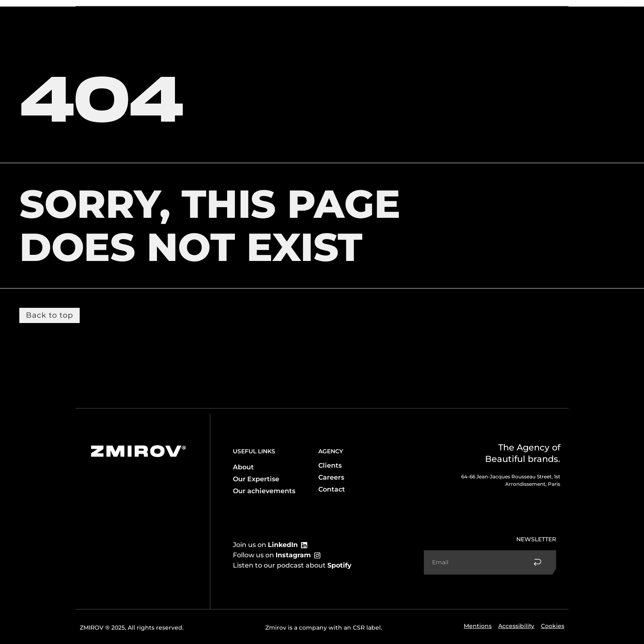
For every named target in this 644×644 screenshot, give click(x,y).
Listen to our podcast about (292, 565)
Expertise (146, 13)
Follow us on (272, 555)
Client (183, 13)
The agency (102, 13)
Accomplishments (466, 13)
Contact (514, 13)
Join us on (265, 545)
